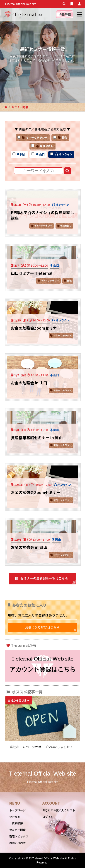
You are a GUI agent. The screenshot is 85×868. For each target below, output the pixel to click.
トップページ (17, 810)
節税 (69, 281)
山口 (56, 265)
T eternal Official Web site (42, 774)
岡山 (56, 430)
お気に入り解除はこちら (42, 627)
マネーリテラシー (43, 226)
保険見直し (66, 226)
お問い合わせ (17, 843)
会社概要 (15, 817)
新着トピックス (19, 836)
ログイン (48, 817)
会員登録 (65, 14)
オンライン (62, 205)
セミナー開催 (17, 830)
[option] (42, 724)
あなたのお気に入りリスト (59, 810)
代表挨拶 (17, 823)
